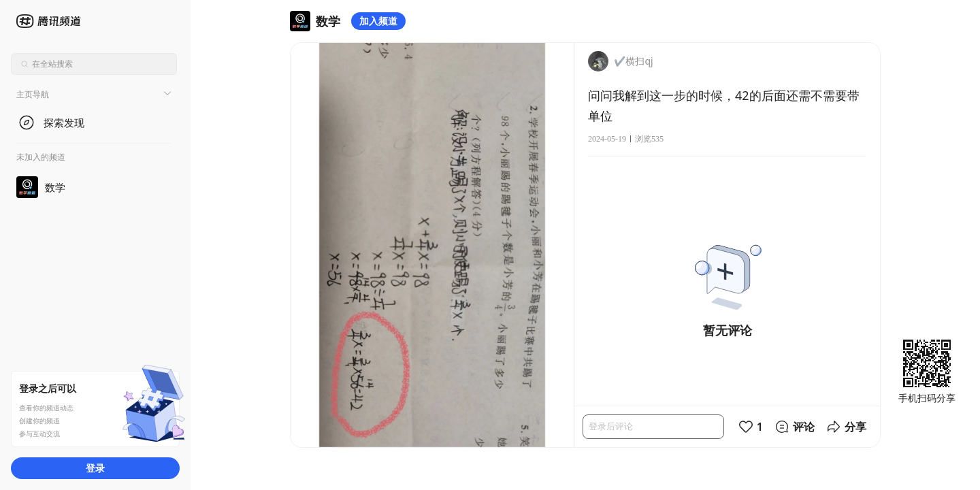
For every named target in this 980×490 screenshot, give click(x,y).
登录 (95, 468)
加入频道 (378, 21)
